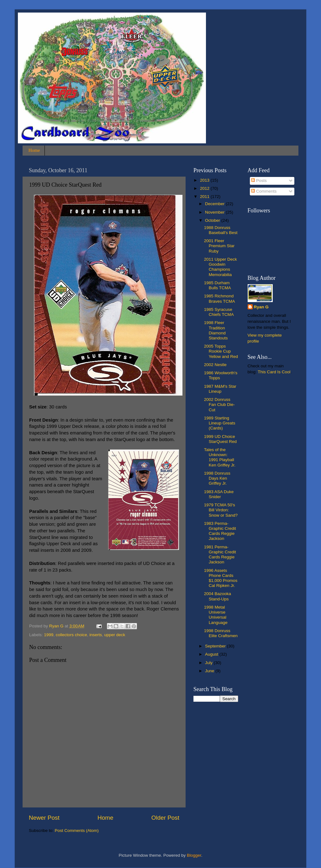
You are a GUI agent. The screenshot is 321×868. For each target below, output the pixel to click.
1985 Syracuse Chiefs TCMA (219, 312)
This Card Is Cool (274, 372)
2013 (205, 180)
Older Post (165, 818)
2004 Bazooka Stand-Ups (218, 596)
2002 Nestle (215, 365)
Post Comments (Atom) (77, 831)
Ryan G (261, 307)
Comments (264, 191)
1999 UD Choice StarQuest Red (220, 439)
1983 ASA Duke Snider (219, 494)
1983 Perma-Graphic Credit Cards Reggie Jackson (220, 531)
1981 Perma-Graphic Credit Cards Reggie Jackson (220, 555)
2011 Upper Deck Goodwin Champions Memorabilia (221, 267)
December (215, 204)
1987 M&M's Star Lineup (220, 389)
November (215, 212)
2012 (205, 188)
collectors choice (71, 635)
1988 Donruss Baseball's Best (221, 230)
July (209, 663)
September (216, 646)
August (212, 654)
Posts (259, 181)
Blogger (194, 855)
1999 (49, 635)
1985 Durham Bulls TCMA (218, 285)
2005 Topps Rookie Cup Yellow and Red (221, 351)
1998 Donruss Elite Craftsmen (221, 633)
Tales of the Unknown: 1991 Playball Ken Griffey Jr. (220, 457)
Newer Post (44, 818)
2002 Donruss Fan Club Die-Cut (219, 405)
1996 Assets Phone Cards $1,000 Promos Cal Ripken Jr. (221, 578)
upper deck (115, 635)
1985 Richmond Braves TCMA (220, 298)
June (210, 671)
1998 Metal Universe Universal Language (216, 615)
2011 (205, 197)
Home (34, 150)
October (213, 220)
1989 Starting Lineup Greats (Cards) (220, 423)
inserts (96, 635)
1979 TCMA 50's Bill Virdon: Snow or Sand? (221, 510)
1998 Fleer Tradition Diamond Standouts (216, 330)
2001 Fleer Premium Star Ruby (219, 246)
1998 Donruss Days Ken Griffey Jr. (217, 478)
